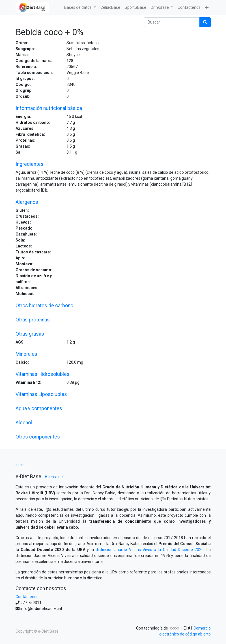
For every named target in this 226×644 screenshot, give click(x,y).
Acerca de (54, 477)
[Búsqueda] (205, 22)
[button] (207, 8)
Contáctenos (27, 597)
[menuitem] (110, 8)
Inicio (20, 465)
